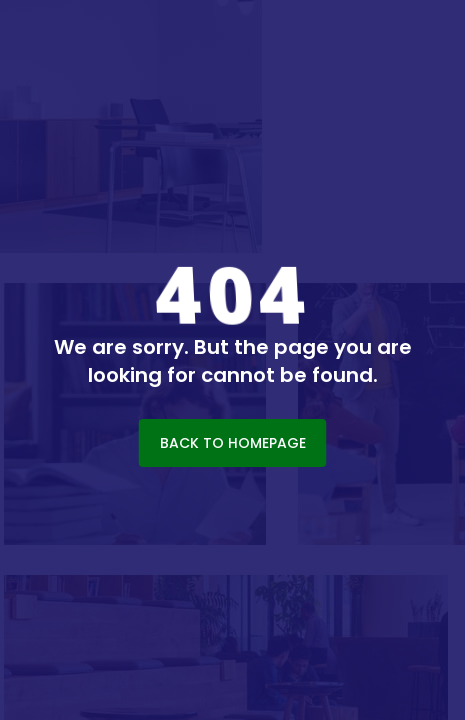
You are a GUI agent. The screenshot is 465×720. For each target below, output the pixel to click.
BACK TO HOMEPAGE (233, 443)
